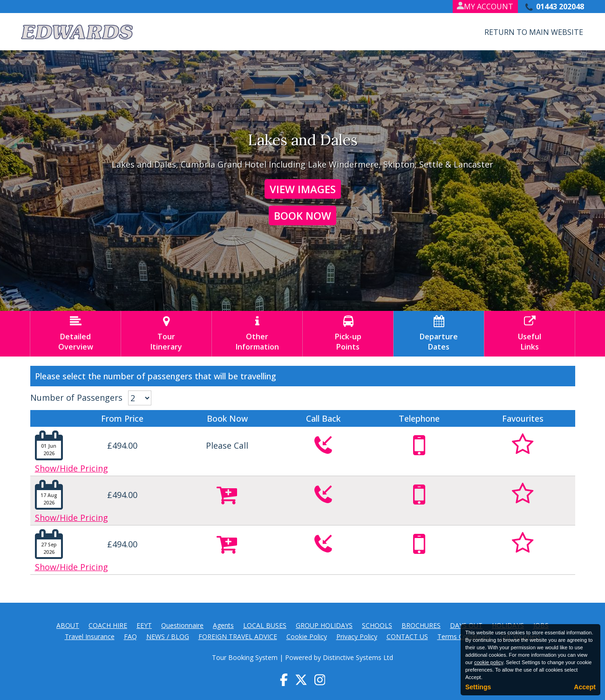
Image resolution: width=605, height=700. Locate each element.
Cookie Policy (307, 636)
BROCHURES (421, 625)
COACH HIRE (108, 625)
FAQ (130, 636)
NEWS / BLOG (168, 636)
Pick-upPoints (348, 334)
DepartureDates (439, 334)
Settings (478, 687)
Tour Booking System (245, 657)
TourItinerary (166, 334)
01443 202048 (560, 7)
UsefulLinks (530, 334)
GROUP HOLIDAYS (324, 625)
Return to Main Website (534, 32)
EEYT (144, 625)
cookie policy (489, 662)
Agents (223, 625)
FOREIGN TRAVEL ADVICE (238, 636)
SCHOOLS (377, 625)
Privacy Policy (357, 636)
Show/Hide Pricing (71, 468)
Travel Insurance (90, 636)
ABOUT (68, 625)
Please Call (227, 445)
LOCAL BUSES (265, 625)
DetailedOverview (75, 334)
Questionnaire (182, 625)
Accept (585, 687)
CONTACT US (407, 636)
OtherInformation (257, 334)
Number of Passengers (76, 397)
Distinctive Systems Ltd (358, 657)
